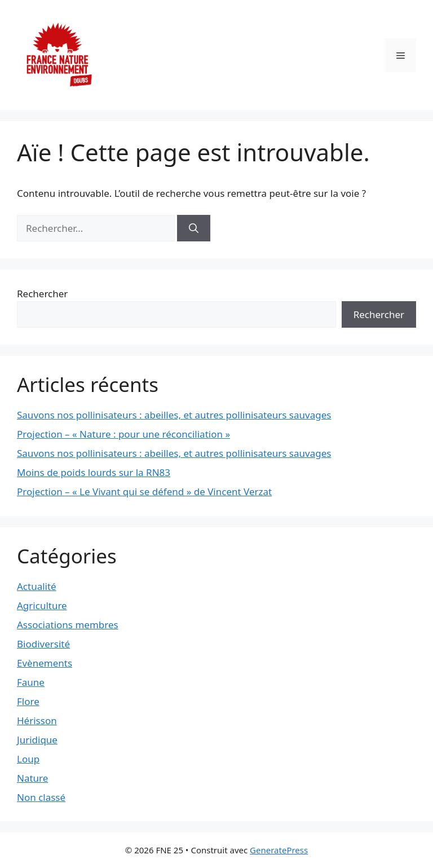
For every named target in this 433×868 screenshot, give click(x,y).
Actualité (37, 586)
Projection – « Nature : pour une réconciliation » (123, 434)
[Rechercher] (194, 228)
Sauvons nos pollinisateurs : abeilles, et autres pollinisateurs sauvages (174, 415)
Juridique (37, 740)
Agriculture (42, 605)
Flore (28, 701)
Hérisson (37, 721)
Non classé (41, 797)
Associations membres (68, 625)
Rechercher (42, 294)
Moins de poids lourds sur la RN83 (94, 472)
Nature (32, 778)
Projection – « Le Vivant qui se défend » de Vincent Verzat (144, 492)
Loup (28, 759)
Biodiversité (43, 644)
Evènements (45, 663)
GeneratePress (279, 850)
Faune (31, 682)
